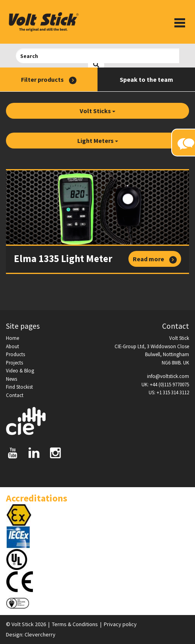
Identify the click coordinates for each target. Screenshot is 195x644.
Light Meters (98, 141)
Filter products (49, 80)
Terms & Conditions (75, 624)
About (12, 346)
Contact (15, 395)
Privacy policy (120, 624)
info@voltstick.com (168, 376)
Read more (155, 259)
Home (12, 338)
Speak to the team (146, 79)
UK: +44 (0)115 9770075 (165, 384)
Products (15, 354)
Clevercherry (40, 634)
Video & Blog (20, 370)
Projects (14, 362)
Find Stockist (19, 387)
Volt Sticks (97, 111)
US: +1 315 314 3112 (169, 392)
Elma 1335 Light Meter (63, 258)
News (11, 379)
